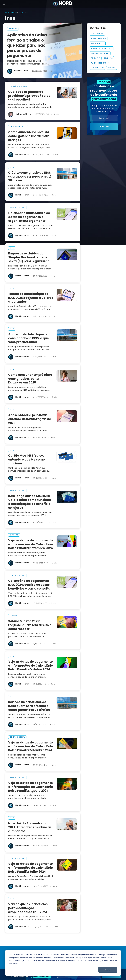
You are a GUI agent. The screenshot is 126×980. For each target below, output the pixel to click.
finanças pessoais (18, 127)
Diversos (112, 68)
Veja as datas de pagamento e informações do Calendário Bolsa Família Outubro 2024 (31, 666)
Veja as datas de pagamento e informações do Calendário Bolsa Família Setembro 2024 (31, 746)
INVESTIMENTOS (97, 34)
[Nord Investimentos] (63, 4)
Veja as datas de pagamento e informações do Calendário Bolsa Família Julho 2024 (31, 868)
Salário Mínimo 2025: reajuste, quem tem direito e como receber (30, 625)
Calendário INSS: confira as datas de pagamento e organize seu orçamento (29, 217)
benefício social (17, 208)
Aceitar (108, 970)
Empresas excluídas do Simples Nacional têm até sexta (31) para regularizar (28, 257)
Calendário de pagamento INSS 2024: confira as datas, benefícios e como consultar (30, 585)
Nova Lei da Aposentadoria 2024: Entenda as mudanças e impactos (30, 827)
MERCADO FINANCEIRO (100, 53)
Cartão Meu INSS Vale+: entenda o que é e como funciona (27, 459)
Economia (108, 58)
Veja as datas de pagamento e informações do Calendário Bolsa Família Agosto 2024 (31, 787)
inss (12, 167)
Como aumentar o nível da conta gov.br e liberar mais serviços (29, 136)
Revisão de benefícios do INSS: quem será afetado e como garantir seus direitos (29, 706)
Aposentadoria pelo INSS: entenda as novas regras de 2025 (30, 419)
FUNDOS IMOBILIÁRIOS (100, 63)
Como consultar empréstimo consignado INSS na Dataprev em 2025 (30, 379)
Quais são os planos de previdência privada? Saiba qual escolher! (29, 96)
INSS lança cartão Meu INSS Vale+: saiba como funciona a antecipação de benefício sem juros (30, 502)
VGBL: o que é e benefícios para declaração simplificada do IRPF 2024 (28, 908)
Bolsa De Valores (99, 39)
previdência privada (19, 86)
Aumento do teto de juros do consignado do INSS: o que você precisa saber (30, 338)
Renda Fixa (96, 58)
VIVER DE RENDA (97, 68)
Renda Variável (98, 43)
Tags (21, 12)
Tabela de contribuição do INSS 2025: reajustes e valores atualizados (31, 298)
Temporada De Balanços (102, 48)
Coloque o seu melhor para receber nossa (104, 109)
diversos (13, 29)
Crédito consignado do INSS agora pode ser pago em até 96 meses (30, 177)
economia (14, 616)
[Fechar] (123, 973)
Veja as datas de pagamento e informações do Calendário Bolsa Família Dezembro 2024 (31, 544)
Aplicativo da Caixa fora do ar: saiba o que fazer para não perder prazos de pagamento (27, 45)
